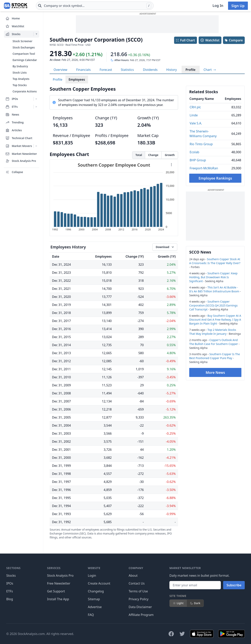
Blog (10, 599)
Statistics (127, 70)
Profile (191, 70)
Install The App (58, 599)
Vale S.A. (196, 123)
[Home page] (16, 6)
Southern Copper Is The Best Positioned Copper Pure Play (215, 356)
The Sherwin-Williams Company (203, 134)
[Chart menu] (171, 165)
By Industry (20, 66)
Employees (77, 79)
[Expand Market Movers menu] (36, 146)
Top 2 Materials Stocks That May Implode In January (213, 332)
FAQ (91, 615)
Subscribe (234, 585)
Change (153, 155)
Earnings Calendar (25, 60)
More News (215, 372)
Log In (218, 5)
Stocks (11, 576)
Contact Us (137, 583)
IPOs (10, 583)
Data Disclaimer (140, 607)
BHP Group (198, 160)
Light (178, 603)
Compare (234, 40)
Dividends (150, 70)
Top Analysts (21, 79)
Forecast (106, 70)
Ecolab (194, 152)
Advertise (95, 607)
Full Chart (185, 40)
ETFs (10, 591)
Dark (195, 603)
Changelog (96, 591)
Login (92, 576)
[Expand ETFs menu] (36, 107)
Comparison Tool (24, 54)
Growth (170, 155)
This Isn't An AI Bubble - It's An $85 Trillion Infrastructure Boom (214, 289)
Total (139, 155)
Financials (84, 70)
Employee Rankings (215, 178)
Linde (194, 115)
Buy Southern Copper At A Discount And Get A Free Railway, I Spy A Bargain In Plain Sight (215, 320)
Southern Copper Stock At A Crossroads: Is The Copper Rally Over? (215, 261)
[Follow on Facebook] (171, 634)
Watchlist (210, 40)
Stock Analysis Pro (60, 576)
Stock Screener (22, 41)
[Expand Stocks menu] (36, 34)
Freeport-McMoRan (204, 168)
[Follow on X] (182, 634)
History (172, 70)
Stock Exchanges (24, 47)
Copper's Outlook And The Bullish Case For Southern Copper (214, 342)
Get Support (56, 591)
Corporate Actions (25, 91)
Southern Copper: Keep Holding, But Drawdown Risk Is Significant (213, 277)
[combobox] (95, 6)
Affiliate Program (141, 615)
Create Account (99, 583)
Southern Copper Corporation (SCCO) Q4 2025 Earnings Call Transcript (213, 305)
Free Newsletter (59, 583)
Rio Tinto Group (201, 144)
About (133, 576)
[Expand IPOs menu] (36, 99)
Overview (60, 70)
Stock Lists (20, 73)
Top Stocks (20, 85)
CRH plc (195, 107)
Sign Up (238, 6)
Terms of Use (138, 591)
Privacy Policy (139, 599)
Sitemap (94, 599)
